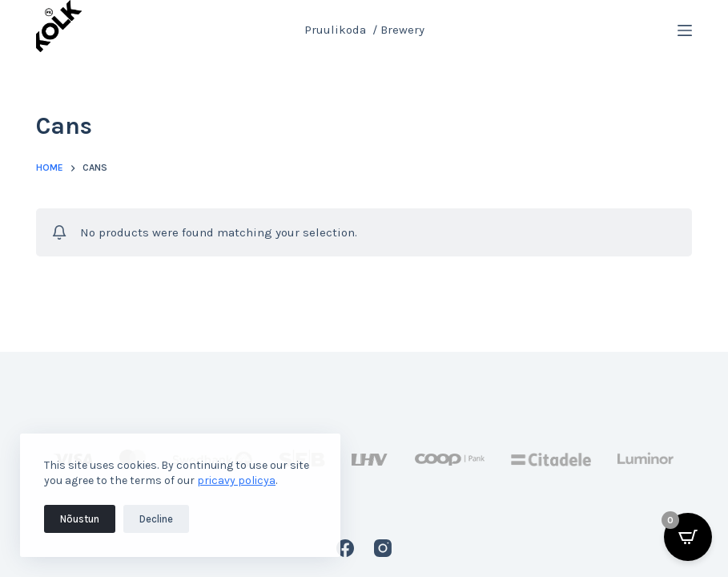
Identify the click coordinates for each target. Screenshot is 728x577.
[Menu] (685, 30)
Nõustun (80, 519)
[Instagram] (383, 548)
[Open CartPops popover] (688, 537)
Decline (156, 519)
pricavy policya (236, 480)
